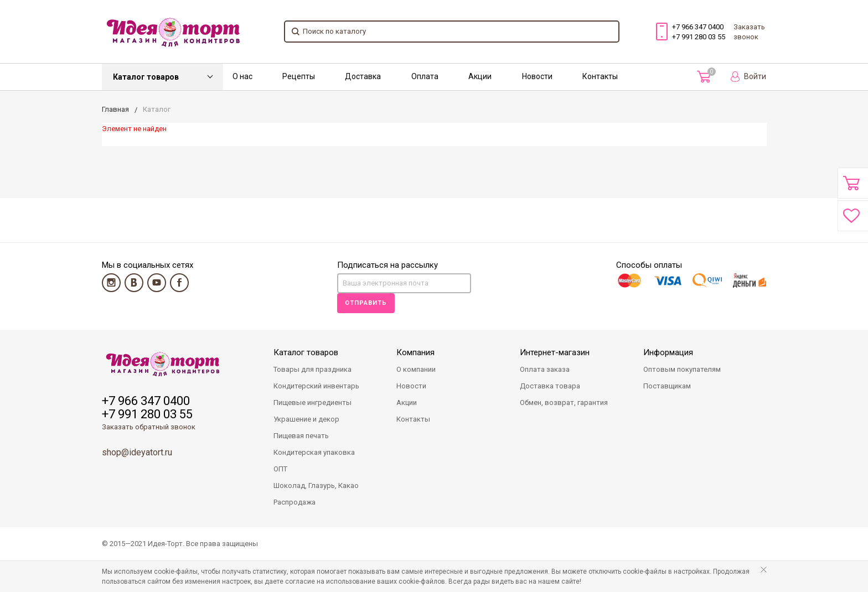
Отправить (366, 303)
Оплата (425, 76)
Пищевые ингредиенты (312, 403)
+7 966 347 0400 (698, 27)
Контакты (600, 76)
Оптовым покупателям (682, 369)
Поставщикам (667, 386)
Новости (537, 76)
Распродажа (294, 502)
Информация (668, 352)
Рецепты (299, 76)
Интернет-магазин (555, 352)
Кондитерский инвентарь (316, 386)
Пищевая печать (301, 436)
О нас (242, 76)
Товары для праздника (312, 369)
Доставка (363, 76)
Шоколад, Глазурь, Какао (316, 485)
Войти (748, 77)
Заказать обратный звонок (149, 427)
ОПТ (280, 469)
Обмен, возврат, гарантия (564, 403)
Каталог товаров (146, 77)
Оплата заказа (545, 369)
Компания (415, 352)
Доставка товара (550, 386)
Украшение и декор (306, 419)
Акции (480, 76)
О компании (416, 369)
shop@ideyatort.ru (137, 452)
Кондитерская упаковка (314, 452)
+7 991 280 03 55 (699, 37)
